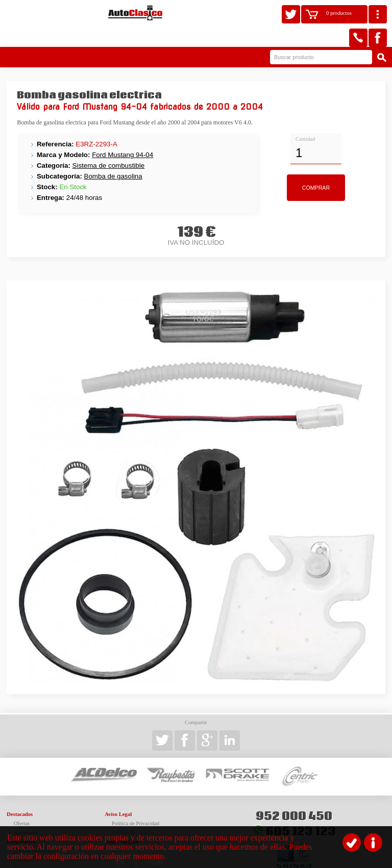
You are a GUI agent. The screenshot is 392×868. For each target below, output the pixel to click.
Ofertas (22, 802)
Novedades (26, 811)
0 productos (339, 13)
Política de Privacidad (136, 802)
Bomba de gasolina (113, 155)
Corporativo (21, 820)
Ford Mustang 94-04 (122, 133)
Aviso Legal (118, 793)
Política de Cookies (133, 811)
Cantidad (305, 118)
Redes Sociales (121, 820)
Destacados (20, 793)
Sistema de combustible (109, 144)
